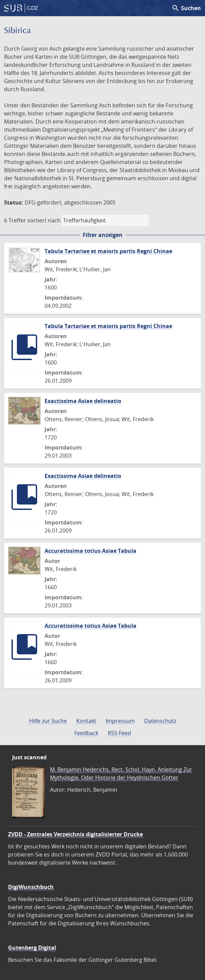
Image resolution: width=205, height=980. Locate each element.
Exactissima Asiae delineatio (83, 401)
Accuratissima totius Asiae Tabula (91, 551)
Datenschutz (160, 721)
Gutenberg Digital (32, 948)
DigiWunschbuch (31, 887)
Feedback (86, 733)
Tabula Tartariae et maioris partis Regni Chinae (108, 251)
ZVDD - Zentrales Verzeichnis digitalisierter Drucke (75, 834)
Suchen (186, 8)
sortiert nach (44, 220)
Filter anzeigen (103, 235)
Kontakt (86, 721)
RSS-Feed (119, 733)
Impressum (120, 721)
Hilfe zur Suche (48, 721)
